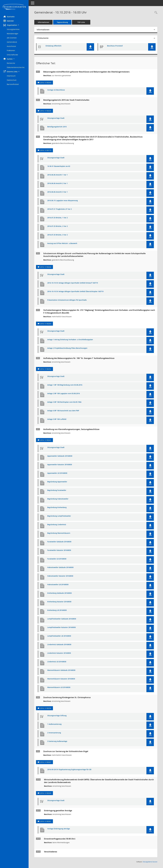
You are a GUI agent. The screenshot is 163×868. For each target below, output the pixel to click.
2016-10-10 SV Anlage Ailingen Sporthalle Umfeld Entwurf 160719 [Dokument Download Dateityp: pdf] (73, 283)
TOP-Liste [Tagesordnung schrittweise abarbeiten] (81, 22)
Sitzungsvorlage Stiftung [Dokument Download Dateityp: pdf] (57, 716)
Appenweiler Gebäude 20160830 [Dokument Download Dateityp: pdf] (60, 456)
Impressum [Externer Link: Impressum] (11, 76)
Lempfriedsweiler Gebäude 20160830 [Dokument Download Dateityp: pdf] (62, 619)
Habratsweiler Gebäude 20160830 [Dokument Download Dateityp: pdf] (60, 567)
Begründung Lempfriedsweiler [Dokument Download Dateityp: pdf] (59, 516)
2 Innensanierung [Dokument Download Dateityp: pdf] (54, 733)
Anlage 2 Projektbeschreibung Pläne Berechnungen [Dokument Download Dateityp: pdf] (67, 348)
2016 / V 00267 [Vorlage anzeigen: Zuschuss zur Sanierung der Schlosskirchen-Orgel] (46, 762)
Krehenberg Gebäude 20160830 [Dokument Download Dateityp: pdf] (59, 593)
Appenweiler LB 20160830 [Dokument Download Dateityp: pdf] (57, 473)
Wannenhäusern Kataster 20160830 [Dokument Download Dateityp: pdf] (61, 679)
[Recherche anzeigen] (155, 13)
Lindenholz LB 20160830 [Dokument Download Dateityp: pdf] (57, 662)
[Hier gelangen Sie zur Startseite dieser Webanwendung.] (14, 7)
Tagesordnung (62, 22)
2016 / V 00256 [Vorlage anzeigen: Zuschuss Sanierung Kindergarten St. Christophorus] (46, 708)
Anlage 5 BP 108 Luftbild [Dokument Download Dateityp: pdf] (57, 419)
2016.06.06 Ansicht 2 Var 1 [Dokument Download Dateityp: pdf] (57, 183)
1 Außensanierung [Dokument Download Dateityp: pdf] (54, 724)
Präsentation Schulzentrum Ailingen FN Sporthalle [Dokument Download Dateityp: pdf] (67, 300)
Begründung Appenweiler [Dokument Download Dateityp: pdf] (57, 482)
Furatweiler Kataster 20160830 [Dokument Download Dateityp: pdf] (59, 550)
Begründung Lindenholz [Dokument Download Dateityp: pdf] (57, 525)
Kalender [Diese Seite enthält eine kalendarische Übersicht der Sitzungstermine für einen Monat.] (9, 21)
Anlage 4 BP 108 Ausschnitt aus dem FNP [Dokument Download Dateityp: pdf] (63, 411)
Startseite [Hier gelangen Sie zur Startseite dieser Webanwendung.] (9, 17)
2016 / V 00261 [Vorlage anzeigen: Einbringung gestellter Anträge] (46, 821)
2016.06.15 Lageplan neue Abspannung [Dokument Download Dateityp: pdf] (63, 201)
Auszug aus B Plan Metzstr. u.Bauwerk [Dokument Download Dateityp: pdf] (62, 243)
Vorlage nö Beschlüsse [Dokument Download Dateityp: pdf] (56, 90)
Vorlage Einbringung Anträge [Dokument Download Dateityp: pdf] (59, 829)
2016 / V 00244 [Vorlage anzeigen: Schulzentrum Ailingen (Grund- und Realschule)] (46, 267)
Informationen (43, 22)
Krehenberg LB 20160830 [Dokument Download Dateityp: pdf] (57, 610)
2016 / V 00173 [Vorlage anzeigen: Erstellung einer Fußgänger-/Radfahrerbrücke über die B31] (46, 150)
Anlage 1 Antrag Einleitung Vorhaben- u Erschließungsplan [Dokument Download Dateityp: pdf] (70, 340)
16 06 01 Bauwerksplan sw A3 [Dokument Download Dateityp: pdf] (59, 166)
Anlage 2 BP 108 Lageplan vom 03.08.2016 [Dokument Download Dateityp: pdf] (64, 394)
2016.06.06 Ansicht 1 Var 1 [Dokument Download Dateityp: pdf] (57, 175)
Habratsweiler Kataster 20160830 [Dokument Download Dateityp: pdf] (60, 576)
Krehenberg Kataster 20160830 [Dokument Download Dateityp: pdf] (59, 602)
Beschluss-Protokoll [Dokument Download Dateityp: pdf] (115, 46)
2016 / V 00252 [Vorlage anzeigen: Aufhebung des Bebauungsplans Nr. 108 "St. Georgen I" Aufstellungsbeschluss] (46, 369)
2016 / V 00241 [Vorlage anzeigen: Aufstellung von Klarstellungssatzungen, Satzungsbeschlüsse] (46, 440)
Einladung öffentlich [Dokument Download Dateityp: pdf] (53, 46)
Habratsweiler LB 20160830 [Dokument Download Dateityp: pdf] (58, 585)
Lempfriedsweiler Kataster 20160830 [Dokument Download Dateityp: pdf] (61, 627)
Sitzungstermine (13, 29)
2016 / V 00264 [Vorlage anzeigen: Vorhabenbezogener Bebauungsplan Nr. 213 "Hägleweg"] (46, 324)
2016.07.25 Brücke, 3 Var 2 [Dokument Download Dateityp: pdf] (57, 235)
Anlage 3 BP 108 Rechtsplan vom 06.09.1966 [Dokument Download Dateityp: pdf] (64, 402)
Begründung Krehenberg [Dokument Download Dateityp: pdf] (57, 507)
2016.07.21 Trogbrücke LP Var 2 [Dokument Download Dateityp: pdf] (59, 209)
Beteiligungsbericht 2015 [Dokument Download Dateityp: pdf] (57, 127)
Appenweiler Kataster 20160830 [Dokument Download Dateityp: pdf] (60, 465)
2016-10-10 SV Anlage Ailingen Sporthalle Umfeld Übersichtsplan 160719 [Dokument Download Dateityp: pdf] (75, 292)
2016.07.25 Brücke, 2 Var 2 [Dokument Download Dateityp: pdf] (57, 226)
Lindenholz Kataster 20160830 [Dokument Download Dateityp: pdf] (59, 653)
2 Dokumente (43, 38)
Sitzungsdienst (150, 862)
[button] (14, 25)
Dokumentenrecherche (16, 67)
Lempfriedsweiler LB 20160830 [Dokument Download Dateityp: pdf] (59, 636)
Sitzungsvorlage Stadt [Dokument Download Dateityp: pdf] (56, 118)
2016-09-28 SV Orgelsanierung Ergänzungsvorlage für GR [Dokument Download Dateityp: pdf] (69, 770)
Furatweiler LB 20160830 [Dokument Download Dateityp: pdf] (57, 559)
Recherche (11, 63)
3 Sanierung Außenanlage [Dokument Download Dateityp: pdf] (57, 741)
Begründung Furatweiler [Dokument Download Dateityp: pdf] (57, 490)
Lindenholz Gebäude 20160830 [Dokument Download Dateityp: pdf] (59, 645)
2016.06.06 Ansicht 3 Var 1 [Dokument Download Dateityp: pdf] (57, 192)
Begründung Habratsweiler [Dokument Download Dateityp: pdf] (58, 499)
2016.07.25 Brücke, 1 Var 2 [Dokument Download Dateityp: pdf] (57, 218)
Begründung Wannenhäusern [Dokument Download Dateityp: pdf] (59, 533)
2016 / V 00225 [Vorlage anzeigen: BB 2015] (46, 111)
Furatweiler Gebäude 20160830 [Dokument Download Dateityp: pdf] (59, 542)
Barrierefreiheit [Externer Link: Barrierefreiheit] (13, 84)
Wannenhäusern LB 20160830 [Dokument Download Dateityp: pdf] (59, 687)
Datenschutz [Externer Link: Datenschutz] (12, 80)
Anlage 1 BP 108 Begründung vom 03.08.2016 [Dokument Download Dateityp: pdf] (65, 385)
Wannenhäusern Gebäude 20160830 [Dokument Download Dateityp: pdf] (61, 670)
